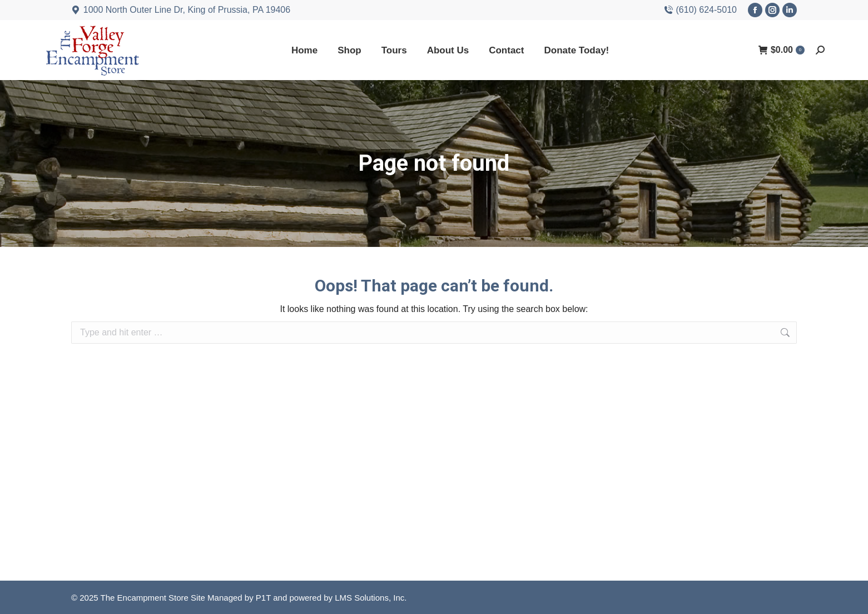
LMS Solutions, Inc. (371, 598)
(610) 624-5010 (700, 10)
